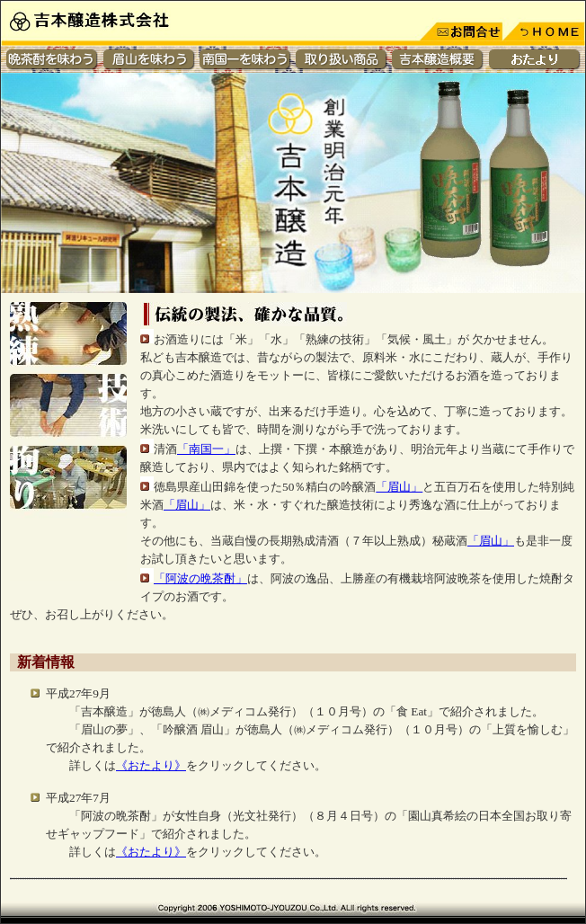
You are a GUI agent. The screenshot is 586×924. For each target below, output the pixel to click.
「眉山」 (399, 487)
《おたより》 (151, 765)
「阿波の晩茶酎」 (200, 578)
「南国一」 (206, 449)
